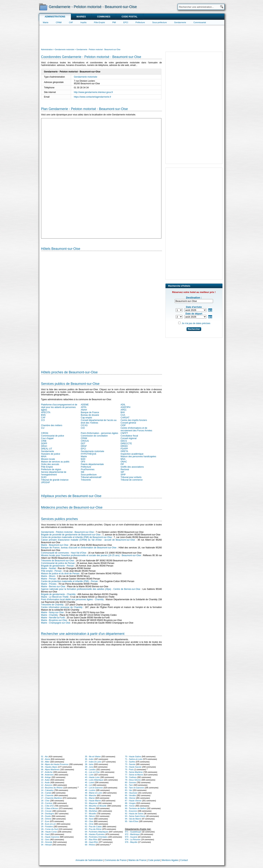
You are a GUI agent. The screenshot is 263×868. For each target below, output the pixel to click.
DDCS (124, 441)
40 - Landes (90, 769)
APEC (124, 410)
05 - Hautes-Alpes (49, 767)
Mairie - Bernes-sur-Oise (53, 587)
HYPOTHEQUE (89, 454)
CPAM (59, 22)
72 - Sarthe (130, 762)
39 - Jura (89, 767)
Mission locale (48, 459)
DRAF (84, 446)
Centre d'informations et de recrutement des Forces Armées (136, 429)
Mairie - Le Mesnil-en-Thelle (55, 597)
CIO (83, 428)
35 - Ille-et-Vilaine (93, 757)
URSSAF (46, 482)
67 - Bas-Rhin (91, 839)
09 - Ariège (46, 777)
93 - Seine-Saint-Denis (135, 816)
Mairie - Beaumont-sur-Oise (55, 545)
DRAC (44, 446)
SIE (83, 472)
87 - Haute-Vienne (133, 801)
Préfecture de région (51, 469)
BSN (43, 415)
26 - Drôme (46, 819)
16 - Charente (47, 795)
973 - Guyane (131, 837)
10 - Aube (45, 780)
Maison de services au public (55, 462)
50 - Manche (91, 795)
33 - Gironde (47, 842)
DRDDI (124, 446)
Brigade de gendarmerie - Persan (57, 566)
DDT (83, 444)
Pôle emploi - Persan (51, 571)
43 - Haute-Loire (92, 777)
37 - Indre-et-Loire (93, 762)
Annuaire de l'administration (89, 860)
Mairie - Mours (48, 576)
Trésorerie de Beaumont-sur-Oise (58, 561)
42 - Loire (89, 775)
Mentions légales (170, 860)
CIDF (123, 425)
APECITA (46, 412)
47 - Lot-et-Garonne (94, 788)
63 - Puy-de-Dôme (93, 829)
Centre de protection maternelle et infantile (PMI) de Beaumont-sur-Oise (77, 537)
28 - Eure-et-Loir (48, 824)
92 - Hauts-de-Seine (134, 814)
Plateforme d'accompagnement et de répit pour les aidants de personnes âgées (59, 407)
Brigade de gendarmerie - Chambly (58, 594)
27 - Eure (45, 821)
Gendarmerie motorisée (86, 77)
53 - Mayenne (91, 803)
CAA (123, 415)
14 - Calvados (47, 790)
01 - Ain (45, 757)
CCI (43, 420)
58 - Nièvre (90, 816)
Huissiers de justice (51, 454)
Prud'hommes (88, 469)
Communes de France (116, 860)
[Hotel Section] (102, 309)
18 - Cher (45, 801)
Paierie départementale (92, 464)
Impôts (83, 22)
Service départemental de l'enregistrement (54, 473)
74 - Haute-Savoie (133, 767)
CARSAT (125, 418)
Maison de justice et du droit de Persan (60, 574)
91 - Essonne (131, 811)
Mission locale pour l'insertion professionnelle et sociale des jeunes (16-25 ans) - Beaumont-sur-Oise (91, 555)
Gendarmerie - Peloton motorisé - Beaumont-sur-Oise (67, 532)
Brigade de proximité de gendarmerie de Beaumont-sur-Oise (71, 535)
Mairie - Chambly (50, 615)
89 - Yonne (130, 806)
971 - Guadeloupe (133, 832)
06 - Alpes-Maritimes (50, 769)
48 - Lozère (90, 790)
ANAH (84, 410)
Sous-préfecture (160, 22)
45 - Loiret (90, 782)
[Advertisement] (132, 36)
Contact (184, 860)
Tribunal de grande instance (55, 480)
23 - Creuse (46, 811)
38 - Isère (89, 764)
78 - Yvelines (131, 777)
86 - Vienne (130, 798)
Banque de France (90, 412)
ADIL (123, 405)
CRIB (44, 441)
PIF (122, 464)
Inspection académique (132, 454)
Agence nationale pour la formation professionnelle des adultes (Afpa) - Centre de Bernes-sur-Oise (91, 589)
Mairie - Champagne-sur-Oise (56, 623)
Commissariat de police (53, 436)
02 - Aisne (46, 759)
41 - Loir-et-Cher (92, 772)
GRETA (124, 451)
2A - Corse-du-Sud (50, 829)
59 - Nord (89, 819)
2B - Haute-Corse (49, 832)
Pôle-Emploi (99, 22)
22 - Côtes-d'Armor (50, 808)
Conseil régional (129, 438)
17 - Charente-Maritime (52, 798)
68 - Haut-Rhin (92, 842)
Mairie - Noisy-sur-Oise (52, 612)
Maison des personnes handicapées (138, 457)
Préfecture (140, 22)
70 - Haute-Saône (133, 757)
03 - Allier (45, 762)
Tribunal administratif (91, 477)
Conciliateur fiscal (129, 436)
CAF (71, 22)
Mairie (46, 22)
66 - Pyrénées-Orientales (96, 837)
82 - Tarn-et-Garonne (134, 788)
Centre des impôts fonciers (134, 420)
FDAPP (124, 449)
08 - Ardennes (47, 775)
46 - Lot (88, 785)
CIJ (43, 428)
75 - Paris (129, 769)
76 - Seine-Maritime (134, 772)
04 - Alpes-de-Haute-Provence (55, 764)
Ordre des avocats (50, 464)
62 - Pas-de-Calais (93, 827)
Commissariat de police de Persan (58, 563)
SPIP (123, 475)
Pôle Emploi (47, 467)
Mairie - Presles (49, 584)
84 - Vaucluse (131, 793)
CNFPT (124, 433)
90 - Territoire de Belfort (136, 808)
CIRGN (45, 433)
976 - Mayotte (131, 842)
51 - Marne (90, 798)
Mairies (81, 17)
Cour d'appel (47, 438)
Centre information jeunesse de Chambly (62, 607)
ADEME (85, 405)
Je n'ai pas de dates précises (196, 323)
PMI (114, 22)
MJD (83, 459)
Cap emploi (87, 418)
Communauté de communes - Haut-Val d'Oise (64, 553)
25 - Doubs (46, 816)
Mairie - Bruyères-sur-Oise (54, 620)
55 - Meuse (90, 808)
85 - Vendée (130, 795)
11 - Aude (45, 782)
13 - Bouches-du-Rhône (52, 788)
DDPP (44, 444)
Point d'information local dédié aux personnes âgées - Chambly (72, 599)
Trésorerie (86, 480)
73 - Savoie (130, 764)
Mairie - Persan (49, 579)
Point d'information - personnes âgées (100, 433)
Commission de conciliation (94, 436)
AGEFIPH (126, 407)
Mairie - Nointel (49, 568)
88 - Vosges (130, 803)
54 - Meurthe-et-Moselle (96, 806)
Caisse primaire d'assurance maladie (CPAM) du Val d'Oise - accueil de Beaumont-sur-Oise (88, 540)
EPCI (126, 22)
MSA (123, 459)
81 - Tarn (129, 785)
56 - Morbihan (91, 811)
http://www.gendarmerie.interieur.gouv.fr (93, 92)
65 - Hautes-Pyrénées (95, 834)
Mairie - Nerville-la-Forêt (53, 618)
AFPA (84, 407)
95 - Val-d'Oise (132, 821)
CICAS (84, 425)
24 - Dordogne (48, 814)
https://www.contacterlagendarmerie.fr (92, 97)
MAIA (44, 457)
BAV (123, 412)
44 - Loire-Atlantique (94, 780)
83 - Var (128, 790)
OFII (83, 462)
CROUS (85, 441)
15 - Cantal (46, 793)
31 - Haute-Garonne (50, 837)
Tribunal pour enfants (131, 477)
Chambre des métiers (52, 425)
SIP (122, 472)
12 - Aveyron (47, 785)
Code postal (130, 17)
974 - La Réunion (133, 839)
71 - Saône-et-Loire (134, 759)
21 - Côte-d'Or (47, 806)
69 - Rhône (90, 845)
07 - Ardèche (47, 772)
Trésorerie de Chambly (52, 605)
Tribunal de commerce (132, 480)
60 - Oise (89, 821)
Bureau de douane (90, 415)
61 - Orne (89, 824)
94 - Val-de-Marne (133, 819)
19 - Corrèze (47, 803)
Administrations (55, 17)
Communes (104, 17)
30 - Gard (45, 834)
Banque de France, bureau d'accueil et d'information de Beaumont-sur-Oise (79, 548)
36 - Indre (89, 759)
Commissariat (200, 22)
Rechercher (194, 329)
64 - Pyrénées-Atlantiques (97, 832)
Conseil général (128, 423)
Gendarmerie (180, 22)
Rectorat (125, 469)
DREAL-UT (47, 449)
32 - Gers (45, 839)
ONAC (124, 462)
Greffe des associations (132, 467)
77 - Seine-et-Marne (134, 775)
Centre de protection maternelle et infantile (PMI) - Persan (69, 581)
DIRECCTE (126, 444)
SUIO (44, 477)
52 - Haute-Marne (93, 801)
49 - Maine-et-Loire (94, 793)
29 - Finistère (47, 827)
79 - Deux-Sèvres (133, 780)
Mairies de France (137, 860)
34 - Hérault (46, 845)
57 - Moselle (91, 814)
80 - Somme (130, 782)
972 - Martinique (132, 834)
